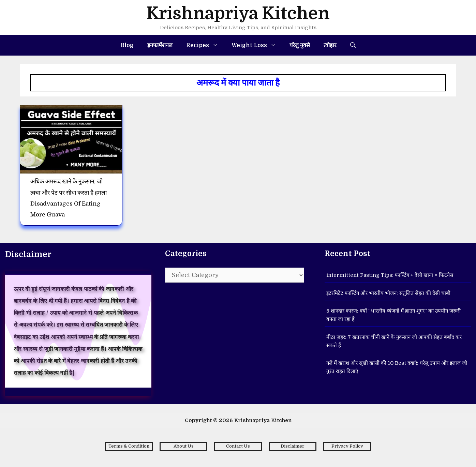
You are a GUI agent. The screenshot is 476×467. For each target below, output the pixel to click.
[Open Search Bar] (353, 45)
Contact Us (238, 446)
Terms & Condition (129, 446)
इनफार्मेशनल (160, 45)
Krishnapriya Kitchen (238, 13)
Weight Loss (257, 45)
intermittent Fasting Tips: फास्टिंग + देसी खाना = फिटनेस (390, 275)
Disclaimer (293, 446)
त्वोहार (330, 45)
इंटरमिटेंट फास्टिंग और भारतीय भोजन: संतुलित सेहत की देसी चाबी (388, 293)
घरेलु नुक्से (300, 45)
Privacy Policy (347, 446)
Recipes (205, 45)
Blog (127, 45)
